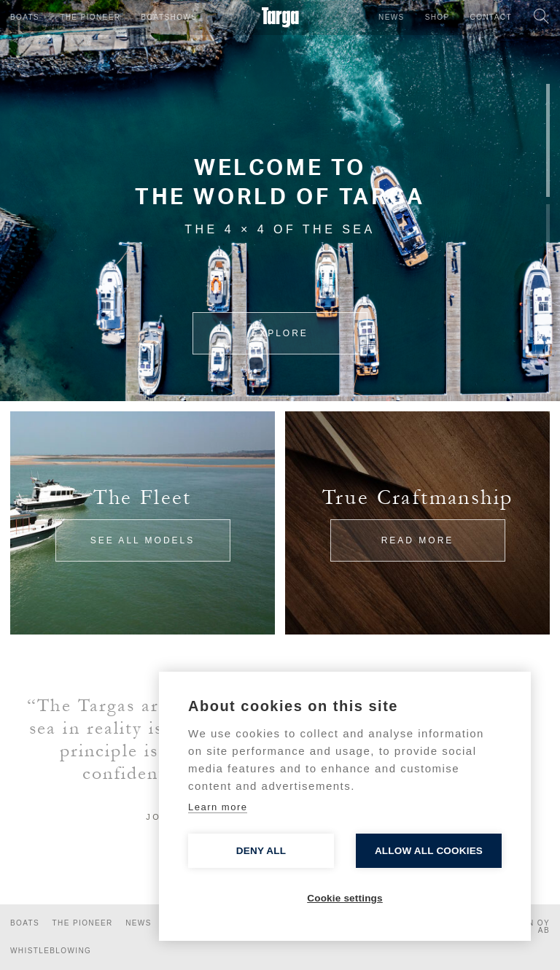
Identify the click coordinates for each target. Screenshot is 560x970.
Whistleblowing (51, 951)
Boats (25, 17)
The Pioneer (90, 17)
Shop (437, 17)
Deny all (261, 851)
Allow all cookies (429, 851)
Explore (280, 333)
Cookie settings (345, 898)
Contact (491, 17)
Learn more (218, 807)
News (392, 17)
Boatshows (169, 17)
